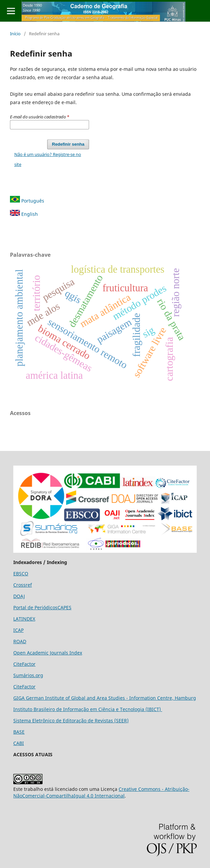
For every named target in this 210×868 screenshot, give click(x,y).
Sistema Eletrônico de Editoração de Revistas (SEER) (71, 721)
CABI (19, 743)
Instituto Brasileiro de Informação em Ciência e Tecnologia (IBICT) (88, 709)
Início (15, 34)
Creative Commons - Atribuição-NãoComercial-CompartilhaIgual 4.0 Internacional (101, 792)
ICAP (18, 630)
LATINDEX (24, 619)
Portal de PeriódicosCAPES (42, 607)
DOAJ (19, 596)
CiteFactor (24, 664)
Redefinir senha (68, 144)
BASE (19, 732)
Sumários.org (28, 675)
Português (27, 201)
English (24, 214)
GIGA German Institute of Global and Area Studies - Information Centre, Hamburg (105, 698)
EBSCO (21, 574)
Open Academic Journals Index (48, 653)
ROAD (20, 641)
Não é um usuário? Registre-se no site (48, 159)
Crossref (23, 585)
